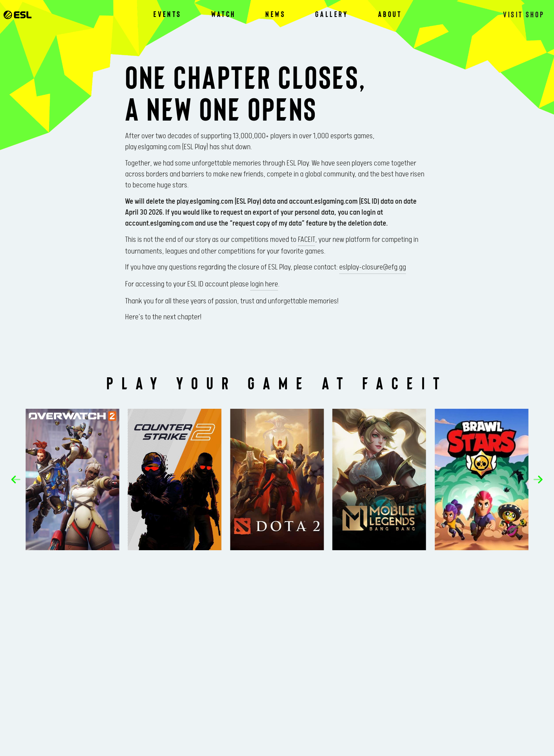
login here (264, 284)
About (390, 14)
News (275, 14)
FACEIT (307, 240)
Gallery (332, 14)
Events (167, 14)
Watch (223, 14)
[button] (19, 480)
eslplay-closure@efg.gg (373, 267)
